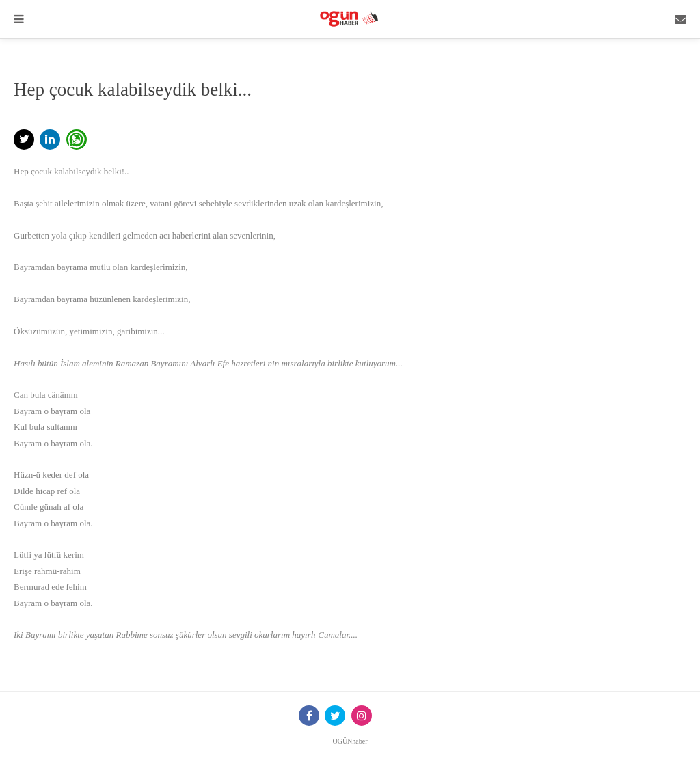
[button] (24, 139)
